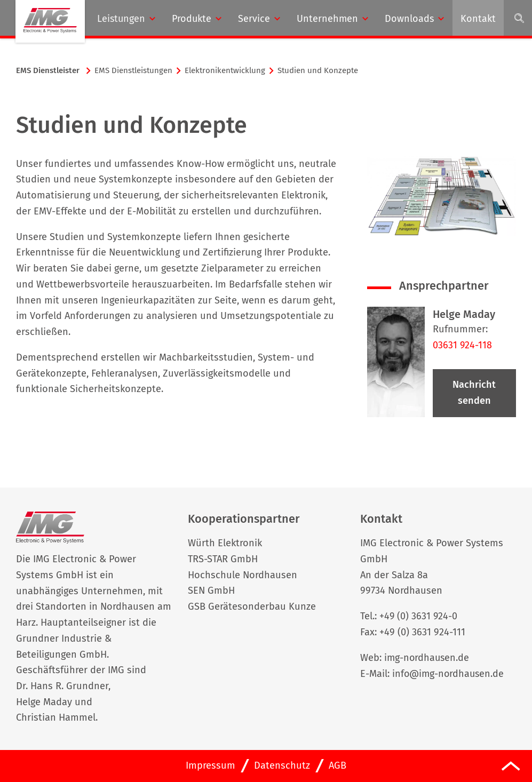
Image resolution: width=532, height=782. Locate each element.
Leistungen (121, 19)
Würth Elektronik (225, 543)
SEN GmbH (211, 591)
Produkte (192, 19)
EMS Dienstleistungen (133, 70)
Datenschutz (282, 765)
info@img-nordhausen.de (450, 674)
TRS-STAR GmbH (223, 559)
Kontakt (478, 19)
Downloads (409, 19)
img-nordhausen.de (428, 658)
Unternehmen (327, 19)
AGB (338, 765)
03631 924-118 (463, 345)
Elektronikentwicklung (225, 70)
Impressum (211, 765)
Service (254, 19)
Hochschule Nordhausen (243, 575)
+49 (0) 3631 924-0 (419, 617)
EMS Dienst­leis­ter (48, 70)
